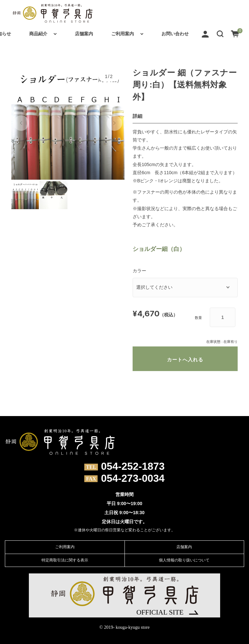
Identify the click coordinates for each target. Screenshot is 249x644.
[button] (220, 34)
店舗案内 (84, 34)
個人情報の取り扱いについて (184, 560)
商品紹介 (38, 34)
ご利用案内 (123, 34)
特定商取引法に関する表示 (65, 560)
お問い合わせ (175, 34)
